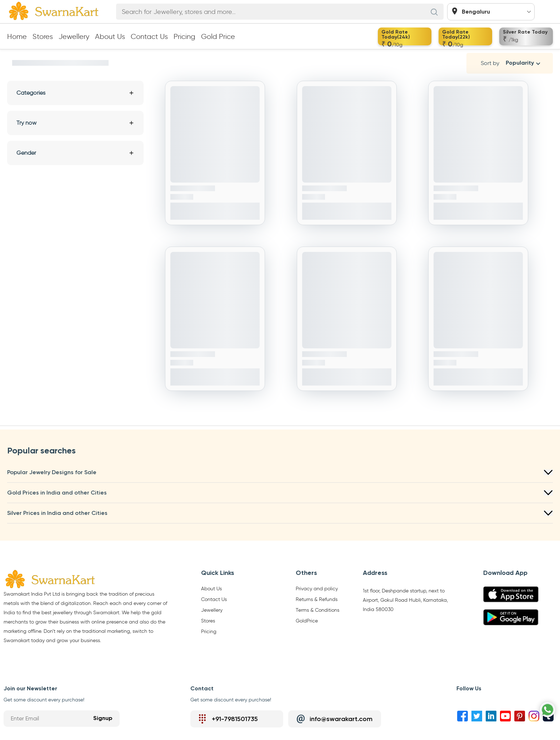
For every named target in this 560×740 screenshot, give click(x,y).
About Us (110, 36)
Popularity (520, 63)
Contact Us (149, 36)
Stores (43, 36)
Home (17, 36)
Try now (75, 123)
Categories (75, 93)
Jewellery (74, 36)
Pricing (184, 36)
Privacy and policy (317, 589)
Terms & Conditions (317, 610)
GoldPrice (307, 621)
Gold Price (218, 36)
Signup (103, 719)
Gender (75, 153)
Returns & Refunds (317, 600)
